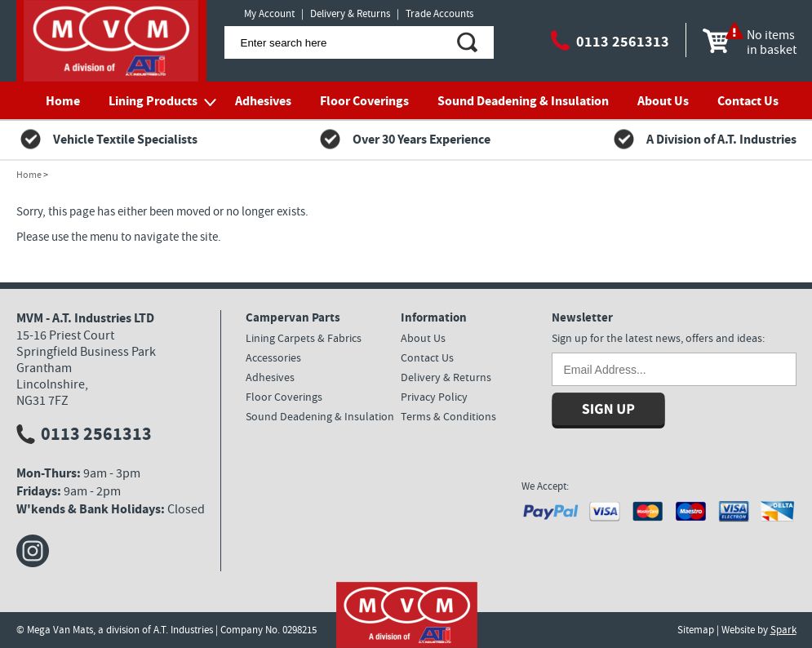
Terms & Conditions (448, 416)
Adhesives (263, 101)
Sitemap (696, 630)
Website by (759, 630)
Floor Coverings (364, 101)
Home (63, 101)
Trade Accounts (439, 13)
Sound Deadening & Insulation (523, 101)
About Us (663, 101)
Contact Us (748, 101)
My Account (269, 13)
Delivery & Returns (350, 13)
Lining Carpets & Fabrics (304, 338)
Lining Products (153, 101)
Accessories (273, 357)
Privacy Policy (434, 397)
